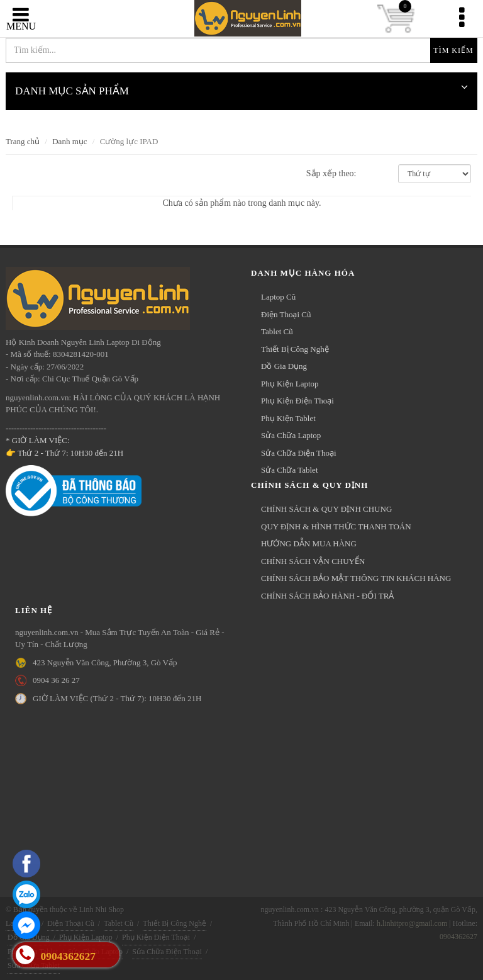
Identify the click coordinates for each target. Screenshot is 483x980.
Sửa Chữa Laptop (291, 435)
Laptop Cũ (278, 297)
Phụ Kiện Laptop (290, 384)
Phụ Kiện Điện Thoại (297, 401)
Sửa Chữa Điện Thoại (299, 453)
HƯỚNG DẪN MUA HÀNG (309, 544)
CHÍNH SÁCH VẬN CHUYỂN (313, 561)
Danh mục (69, 141)
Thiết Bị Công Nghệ (295, 349)
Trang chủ (23, 141)
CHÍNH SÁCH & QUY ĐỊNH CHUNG (326, 509)
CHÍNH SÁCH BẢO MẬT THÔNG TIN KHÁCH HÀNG (356, 578)
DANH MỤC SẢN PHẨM (241, 87)
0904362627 (458, 937)
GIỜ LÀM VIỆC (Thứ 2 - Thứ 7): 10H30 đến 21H (117, 698)
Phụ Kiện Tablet (288, 418)
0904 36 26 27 (56, 680)
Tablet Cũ (277, 331)
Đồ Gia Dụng (284, 366)
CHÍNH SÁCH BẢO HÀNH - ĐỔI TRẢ (327, 596)
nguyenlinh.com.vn (241, 19)
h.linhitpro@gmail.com (412, 923)
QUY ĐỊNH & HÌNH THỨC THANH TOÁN (336, 527)
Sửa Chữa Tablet (290, 470)
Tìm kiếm (453, 50)
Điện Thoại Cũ (286, 314)
